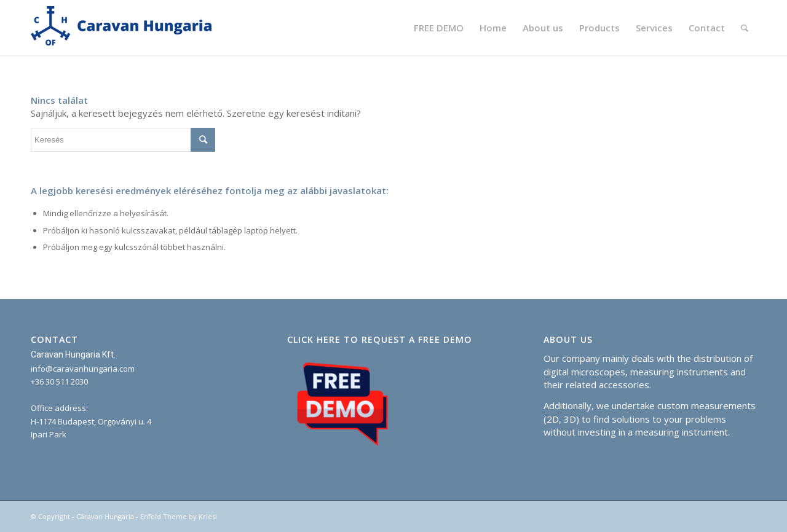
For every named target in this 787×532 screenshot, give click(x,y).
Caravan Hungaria (105, 516)
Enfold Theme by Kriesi (179, 516)
